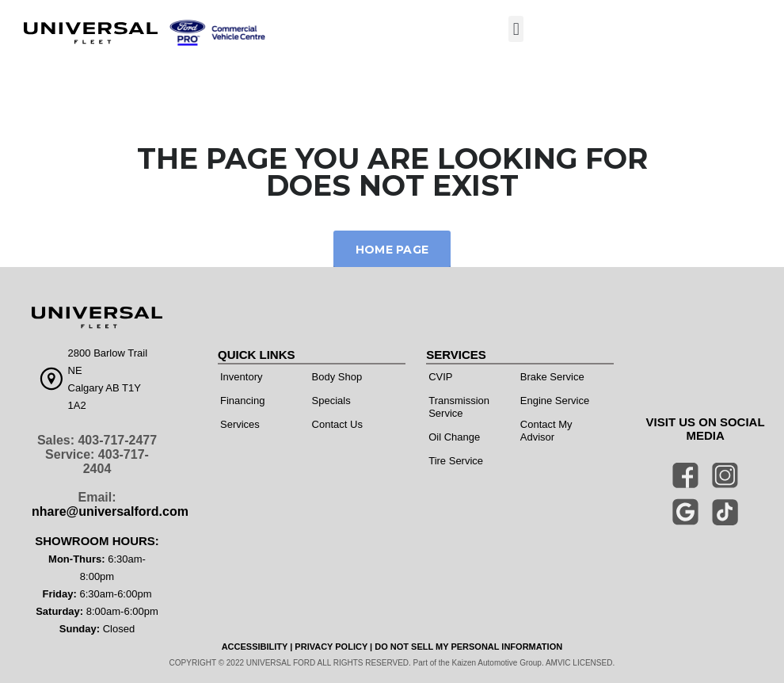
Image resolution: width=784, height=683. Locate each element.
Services (240, 424)
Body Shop (337, 377)
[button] (516, 29)
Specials (331, 401)
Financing (242, 401)
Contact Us (337, 424)
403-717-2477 (117, 440)
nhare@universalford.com (110, 511)
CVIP (440, 377)
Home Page (392, 250)
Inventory (241, 377)
